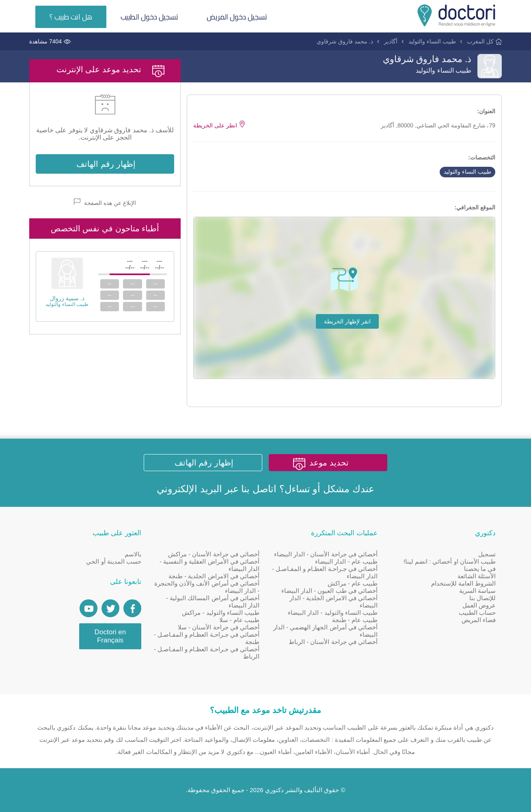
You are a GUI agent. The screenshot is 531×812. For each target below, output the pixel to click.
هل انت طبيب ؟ (71, 17)
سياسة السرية (477, 591)
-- (155, 284)
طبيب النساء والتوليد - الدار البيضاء (333, 613)
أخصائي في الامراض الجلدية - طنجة (214, 576)
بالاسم (133, 554)
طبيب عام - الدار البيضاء (346, 561)
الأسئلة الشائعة (477, 576)
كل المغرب (480, 41)
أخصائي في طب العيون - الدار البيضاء (329, 591)
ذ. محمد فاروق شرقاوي (345, 41)
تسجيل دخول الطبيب (149, 17)
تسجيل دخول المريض (237, 17)
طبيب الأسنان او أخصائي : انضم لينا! (450, 561)
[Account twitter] (110, 608)
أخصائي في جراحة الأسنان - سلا (219, 627)
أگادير (391, 41)
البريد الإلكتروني (189, 489)
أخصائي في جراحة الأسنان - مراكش (214, 554)
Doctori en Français (110, 636)
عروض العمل (479, 605)
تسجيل (487, 554)
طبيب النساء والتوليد (432, 41)
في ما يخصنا (480, 569)
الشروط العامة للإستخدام (463, 583)
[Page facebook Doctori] (132, 608)
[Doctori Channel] (88, 608)
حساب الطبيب (477, 613)
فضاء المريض (479, 620)
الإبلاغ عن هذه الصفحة (105, 202)
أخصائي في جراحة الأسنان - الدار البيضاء (326, 554)
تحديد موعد (329, 463)
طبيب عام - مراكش (353, 583)
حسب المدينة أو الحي (114, 561)
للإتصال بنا (482, 598)
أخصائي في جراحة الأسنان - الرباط (333, 642)
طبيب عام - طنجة (355, 620)
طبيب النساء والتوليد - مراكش (221, 613)
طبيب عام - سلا (240, 620)
